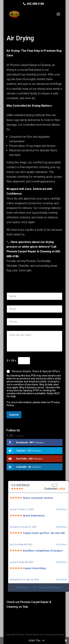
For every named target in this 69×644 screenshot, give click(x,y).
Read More (62, 509)
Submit (14, 415)
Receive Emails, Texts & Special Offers (36, 371)
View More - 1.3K (39, 587)
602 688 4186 (35, 4)
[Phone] (34, 322)
